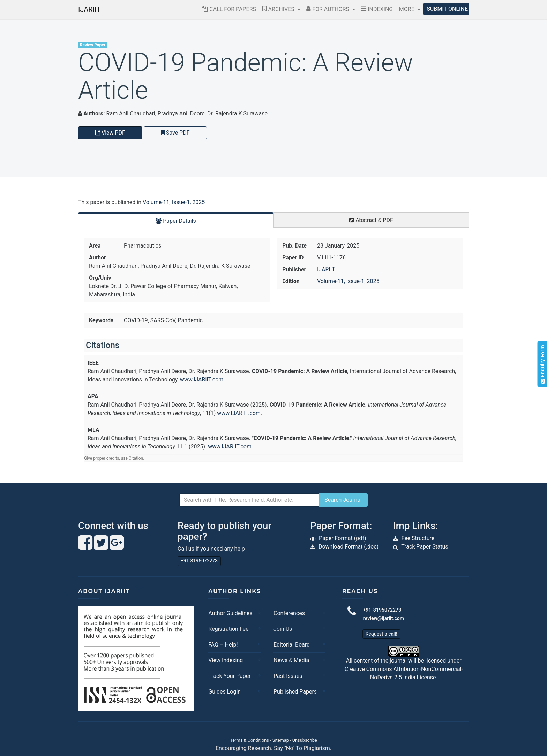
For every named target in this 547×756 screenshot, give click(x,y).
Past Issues (288, 676)
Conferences (289, 613)
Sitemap (281, 740)
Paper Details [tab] (176, 221)
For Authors (328, 9)
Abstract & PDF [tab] (371, 220)
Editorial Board (292, 645)
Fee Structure (418, 538)
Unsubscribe (305, 740)
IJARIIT (89, 9)
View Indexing (226, 660)
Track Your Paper (229, 676)
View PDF (110, 133)
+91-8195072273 (199, 561)
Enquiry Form (542, 364)
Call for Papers (229, 9)
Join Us (283, 629)
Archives (279, 9)
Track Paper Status (425, 547)
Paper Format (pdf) (343, 538)
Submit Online (447, 9)
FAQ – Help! (223, 645)
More (407, 9)
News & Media (291, 660)
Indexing (377, 9)
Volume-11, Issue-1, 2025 (174, 202)
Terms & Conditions (249, 740)
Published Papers (295, 692)
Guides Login (224, 692)
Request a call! (381, 634)
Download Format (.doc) (349, 547)
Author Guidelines (230, 613)
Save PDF (175, 133)
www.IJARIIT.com (202, 380)
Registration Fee (228, 629)
